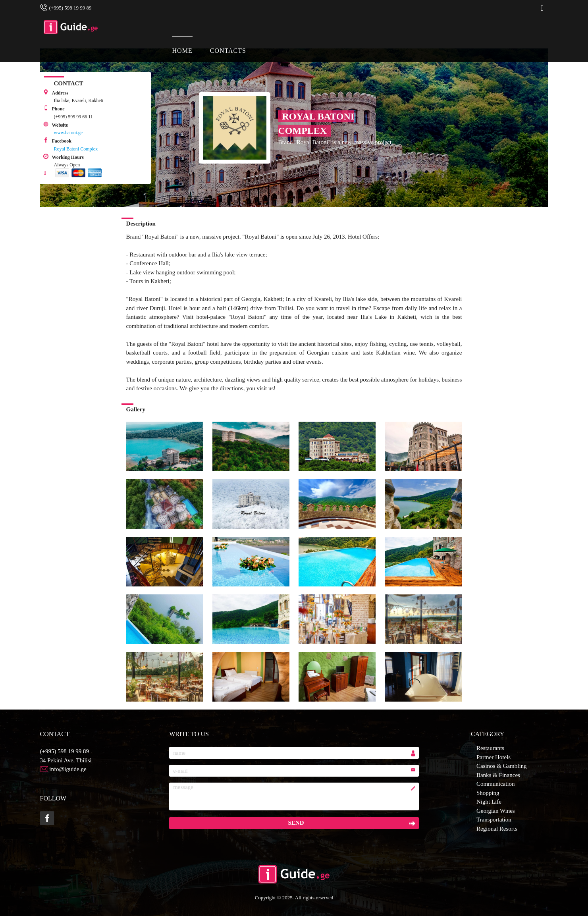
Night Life (489, 802)
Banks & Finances (498, 775)
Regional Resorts (497, 829)
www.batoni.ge (68, 133)
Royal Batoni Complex (76, 149)
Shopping (488, 793)
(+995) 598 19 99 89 (65, 751)
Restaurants (490, 748)
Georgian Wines (496, 811)
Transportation (494, 820)
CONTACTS (313, 24)
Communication (496, 784)
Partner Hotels (494, 757)
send (296, 823)
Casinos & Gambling (502, 766)
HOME (267, 24)
